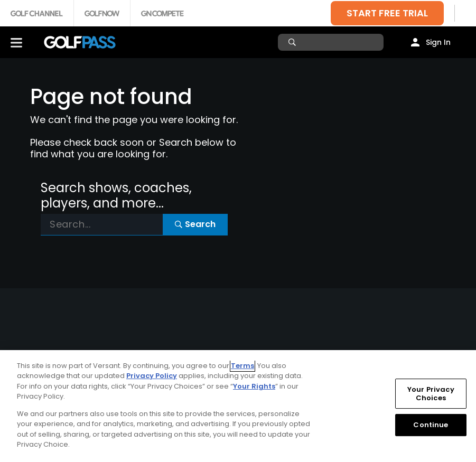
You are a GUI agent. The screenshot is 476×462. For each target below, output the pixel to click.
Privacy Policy (152, 376)
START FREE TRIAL (387, 13)
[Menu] (16, 42)
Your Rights (254, 386)
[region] (238, 406)
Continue (431, 425)
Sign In (438, 42)
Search (195, 224)
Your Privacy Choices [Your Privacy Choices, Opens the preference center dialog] (431, 394)
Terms (242, 366)
